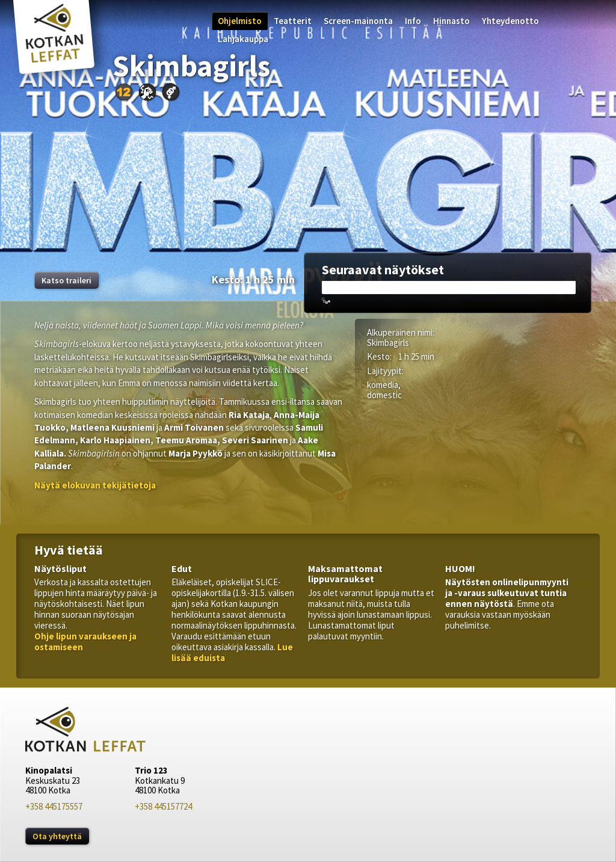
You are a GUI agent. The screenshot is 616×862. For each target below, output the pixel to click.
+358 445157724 (163, 806)
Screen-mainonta (358, 21)
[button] (95, 485)
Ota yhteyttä (57, 836)
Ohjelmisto (240, 21)
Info (413, 21)
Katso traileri (66, 280)
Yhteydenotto (510, 21)
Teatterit (293, 21)
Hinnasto (451, 21)
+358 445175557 (54, 806)
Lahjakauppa (243, 39)
